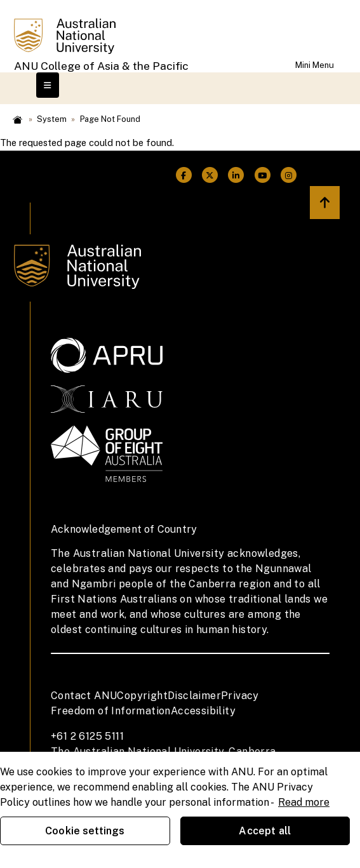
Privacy (240, 696)
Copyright (142, 696)
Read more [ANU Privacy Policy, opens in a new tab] (304, 802)
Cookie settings (85, 831)
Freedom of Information (111, 711)
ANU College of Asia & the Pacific (101, 66)
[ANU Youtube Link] (263, 176)
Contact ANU (84, 696)
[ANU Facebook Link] (184, 176)
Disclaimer (194, 696)
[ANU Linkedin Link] (236, 176)
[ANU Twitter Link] (210, 176)
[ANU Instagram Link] (289, 176)
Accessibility (203, 711)
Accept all (265, 831)
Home (17, 119)
